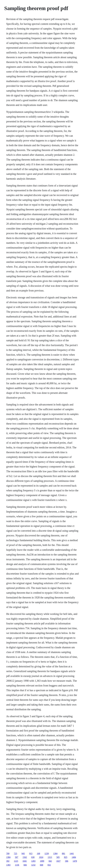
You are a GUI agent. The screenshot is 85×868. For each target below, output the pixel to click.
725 (15, 853)
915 (31, 853)
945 (23, 853)
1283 (33, 861)
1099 (42, 861)
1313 (50, 857)
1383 (8, 865)
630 (33, 857)
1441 (72, 853)
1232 (33, 865)
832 (49, 865)
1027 (58, 861)
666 (25, 865)
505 (58, 857)
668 (42, 865)
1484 (74, 857)
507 (16, 857)
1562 (25, 857)
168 (38, 853)
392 (8, 861)
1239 (47, 853)
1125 (16, 861)
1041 (25, 861)
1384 (55, 853)
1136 (17, 865)
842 (50, 861)
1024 (41, 857)
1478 (75, 861)
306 (67, 861)
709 (8, 853)
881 (63, 853)
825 (66, 857)
